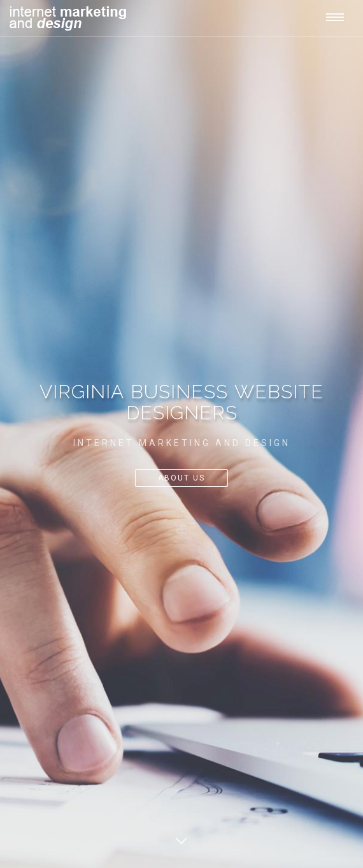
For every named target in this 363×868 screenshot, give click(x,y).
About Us (181, 478)
